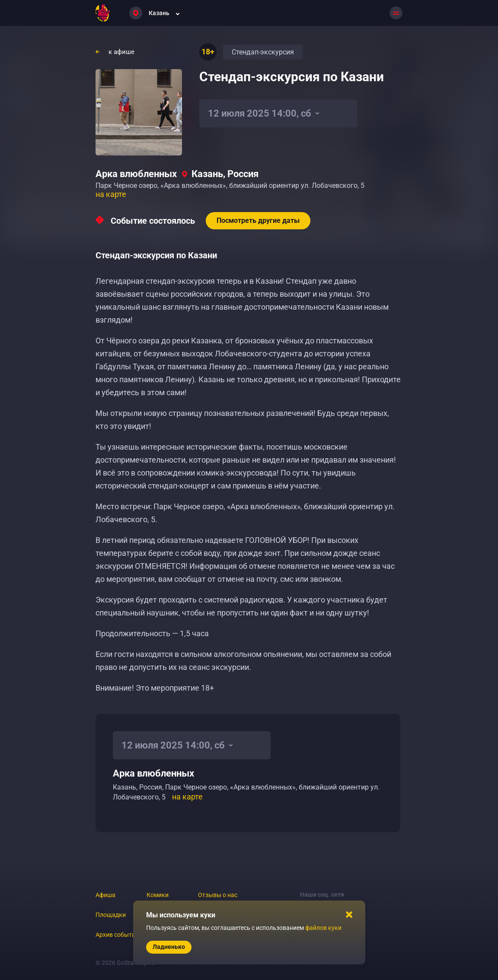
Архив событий (117, 935)
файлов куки (323, 928)
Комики (158, 895)
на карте (111, 194)
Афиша (105, 895)
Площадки (111, 915)
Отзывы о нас (218, 895)
